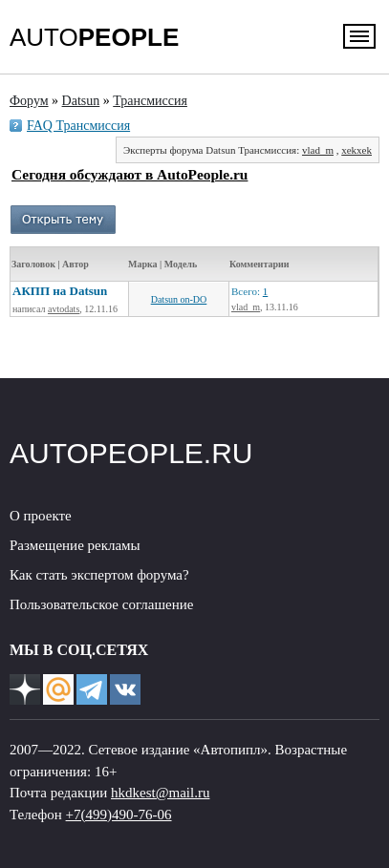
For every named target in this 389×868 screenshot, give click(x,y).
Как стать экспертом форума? (99, 575)
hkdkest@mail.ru (160, 793)
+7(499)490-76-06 (119, 815)
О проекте (41, 516)
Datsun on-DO (179, 299)
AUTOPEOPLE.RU (131, 453)
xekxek (357, 150)
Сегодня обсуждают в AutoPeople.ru (130, 174)
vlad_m (318, 150)
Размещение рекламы (75, 545)
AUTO (94, 37)
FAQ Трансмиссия (78, 126)
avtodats (64, 309)
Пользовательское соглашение (101, 604)
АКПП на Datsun (60, 291)
